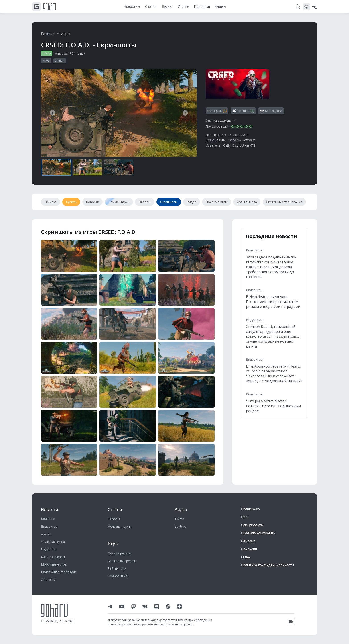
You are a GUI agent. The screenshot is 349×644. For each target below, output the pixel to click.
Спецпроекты (252, 525)
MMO (46, 61)
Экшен (60, 61)
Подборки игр (118, 576)
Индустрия (254, 320)
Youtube (181, 526)
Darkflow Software (242, 140)
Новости (50, 509)
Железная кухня (53, 542)
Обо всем (48, 580)
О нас (246, 557)
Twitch (179, 519)
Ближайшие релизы (122, 561)
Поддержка (251, 509)
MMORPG (48, 519)
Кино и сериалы (53, 557)
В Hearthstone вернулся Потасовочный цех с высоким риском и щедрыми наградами (273, 302)
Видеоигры (254, 250)
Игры (65, 34)
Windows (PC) (65, 53)
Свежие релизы (119, 553)
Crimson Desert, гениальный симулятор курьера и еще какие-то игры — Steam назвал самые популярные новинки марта (273, 336)
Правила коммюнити (258, 533)
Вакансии (249, 549)
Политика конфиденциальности (268, 565)
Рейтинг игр (117, 568)
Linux (81, 53)
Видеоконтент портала (59, 572)
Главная (48, 34)
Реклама (248, 541)
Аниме (46, 534)
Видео (181, 509)
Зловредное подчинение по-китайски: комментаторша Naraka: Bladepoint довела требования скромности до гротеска (271, 267)
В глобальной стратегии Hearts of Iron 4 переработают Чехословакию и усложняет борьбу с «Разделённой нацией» (274, 374)
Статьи (115, 509)
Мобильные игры (54, 564)
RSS (245, 517)
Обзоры (114, 519)
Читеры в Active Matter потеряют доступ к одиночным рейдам (273, 406)
